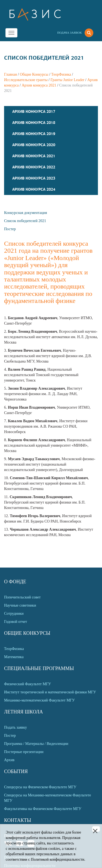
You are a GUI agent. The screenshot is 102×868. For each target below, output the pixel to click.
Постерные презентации (24, 752)
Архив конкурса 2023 (34, 178)
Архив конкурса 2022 (34, 167)
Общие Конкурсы (34, 74)
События (16, 771)
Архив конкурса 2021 (39, 85)
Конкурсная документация (26, 213)
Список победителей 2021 (25, 221)
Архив (9, 760)
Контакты (18, 820)
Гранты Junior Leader (67, 80)
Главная (10, 74)
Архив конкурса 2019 (34, 134)
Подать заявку (16, 727)
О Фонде (15, 582)
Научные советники (20, 605)
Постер (10, 229)
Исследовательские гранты (26, 80)
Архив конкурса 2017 (34, 111)
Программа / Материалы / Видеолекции (36, 744)
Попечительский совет (22, 597)
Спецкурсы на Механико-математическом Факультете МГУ (47, 798)
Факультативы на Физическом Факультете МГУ (43, 809)
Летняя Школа (24, 712)
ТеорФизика (61, 74)
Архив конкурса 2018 (34, 123)
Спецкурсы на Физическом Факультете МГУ (40, 787)
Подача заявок (69, 33)
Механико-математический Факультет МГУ (39, 700)
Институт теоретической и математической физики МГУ (50, 692)
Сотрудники (14, 614)
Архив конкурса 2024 (34, 189)
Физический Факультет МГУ (27, 684)
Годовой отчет (16, 622)
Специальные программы (39, 668)
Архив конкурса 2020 (34, 145)
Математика (14, 657)
